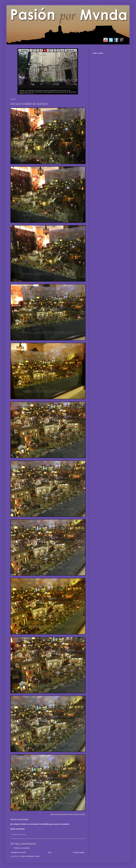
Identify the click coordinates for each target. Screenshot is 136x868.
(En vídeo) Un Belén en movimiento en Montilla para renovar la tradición (40, 824)
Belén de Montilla (18, 829)
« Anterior (24, 50)
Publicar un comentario (22, 848)
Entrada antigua (79, 852)
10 (62, 50)
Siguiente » (71, 50)
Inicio (50, 852)
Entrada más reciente (19, 852)
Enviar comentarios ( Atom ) (30, 856)
